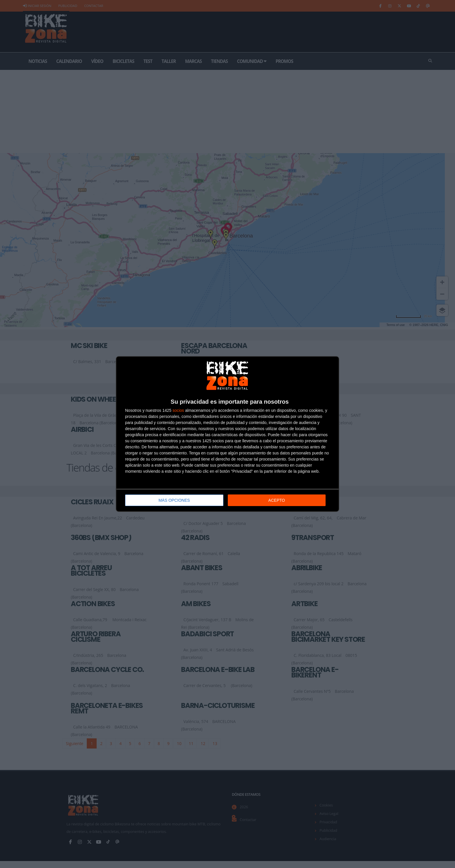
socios (178, 410)
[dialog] (228, 434)
